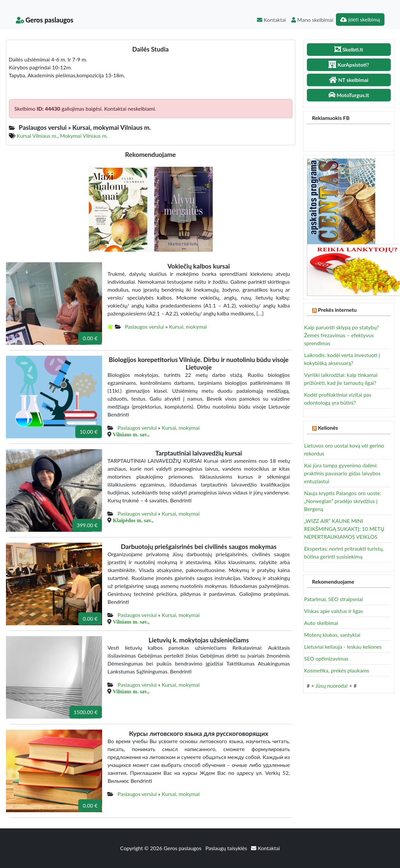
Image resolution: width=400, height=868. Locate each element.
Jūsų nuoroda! (332, 686)
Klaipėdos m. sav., (133, 520)
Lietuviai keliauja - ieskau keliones (343, 647)
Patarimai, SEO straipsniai (334, 599)
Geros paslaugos (45, 20)
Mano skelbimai (312, 20)
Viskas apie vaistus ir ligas (334, 611)
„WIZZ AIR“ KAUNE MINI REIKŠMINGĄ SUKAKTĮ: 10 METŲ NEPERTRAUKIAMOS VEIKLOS (344, 529)
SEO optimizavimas (327, 658)
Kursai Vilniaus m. (37, 136)
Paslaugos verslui (145, 326)
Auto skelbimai (321, 623)
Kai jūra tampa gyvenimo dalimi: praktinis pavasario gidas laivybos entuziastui (343, 473)
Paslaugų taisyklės (227, 848)
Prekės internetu (337, 310)
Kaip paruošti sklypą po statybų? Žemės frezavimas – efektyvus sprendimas (342, 335)
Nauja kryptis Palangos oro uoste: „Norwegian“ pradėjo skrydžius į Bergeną (343, 501)
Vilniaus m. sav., (131, 434)
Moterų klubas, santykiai (332, 635)
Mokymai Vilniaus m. (84, 136)
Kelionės (328, 428)
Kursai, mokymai (188, 326)
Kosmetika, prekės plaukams (337, 670)
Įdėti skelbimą (360, 19)
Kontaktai (271, 20)
